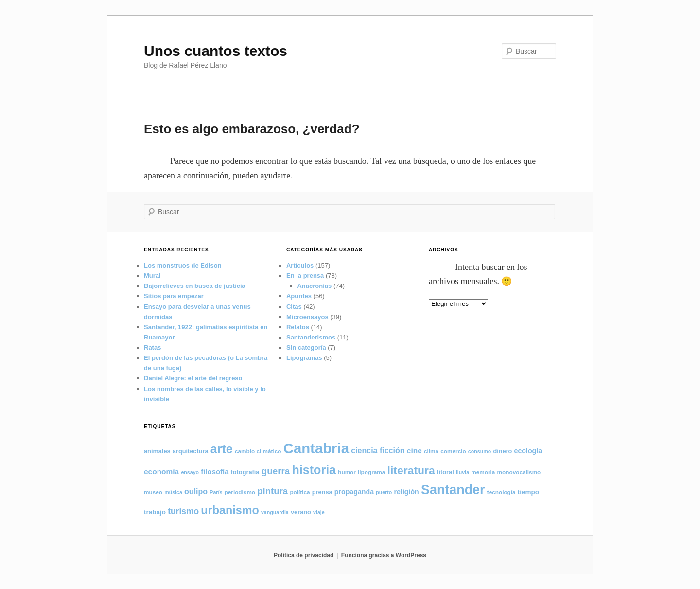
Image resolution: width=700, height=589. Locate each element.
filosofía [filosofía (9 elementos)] (215, 472)
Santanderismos (311, 337)
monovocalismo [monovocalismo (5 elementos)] (519, 472)
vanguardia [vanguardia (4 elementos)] (275, 512)
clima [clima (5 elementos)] (431, 451)
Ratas (152, 348)
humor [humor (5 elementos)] (347, 472)
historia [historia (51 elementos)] (314, 470)
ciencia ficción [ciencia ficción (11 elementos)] (378, 450)
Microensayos (307, 317)
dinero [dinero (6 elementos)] (502, 451)
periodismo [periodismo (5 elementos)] (240, 492)
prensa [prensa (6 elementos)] (322, 492)
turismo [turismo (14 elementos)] (183, 511)
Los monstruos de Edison (183, 265)
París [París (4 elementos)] (216, 492)
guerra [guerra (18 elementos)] (276, 471)
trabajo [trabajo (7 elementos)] (155, 512)
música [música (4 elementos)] (173, 492)
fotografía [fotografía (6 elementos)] (245, 472)
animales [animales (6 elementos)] (157, 451)
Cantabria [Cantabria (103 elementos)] (316, 448)
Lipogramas (304, 358)
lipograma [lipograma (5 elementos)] (371, 472)
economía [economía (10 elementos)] (161, 472)
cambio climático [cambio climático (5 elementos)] (258, 451)
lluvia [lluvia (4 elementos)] (463, 472)
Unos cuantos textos (216, 51)
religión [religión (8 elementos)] (407, 492)
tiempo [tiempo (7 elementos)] (528, 492)
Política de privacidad (304, 555)
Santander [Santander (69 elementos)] (453, 490)
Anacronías (314, 286)
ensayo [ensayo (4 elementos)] (190, 472)
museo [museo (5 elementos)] (153, 492)
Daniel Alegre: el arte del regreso (193, 378)
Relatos (298, 327)
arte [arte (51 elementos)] (222, 449)
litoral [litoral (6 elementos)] (446, 472)
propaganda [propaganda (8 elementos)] (354, 492)
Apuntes (299, 296)
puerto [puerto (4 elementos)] (384, 492)
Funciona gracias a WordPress (384, 555)
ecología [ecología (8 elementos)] (528, 451)
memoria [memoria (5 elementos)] (483, 472)
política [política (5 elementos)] (300, 492)
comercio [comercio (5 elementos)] (453, 451)
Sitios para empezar (174, 296)
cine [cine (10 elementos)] (414, 451)
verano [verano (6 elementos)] (301, 512)
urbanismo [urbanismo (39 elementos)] (230, 510)
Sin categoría (306, 348)
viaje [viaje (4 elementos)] (319, 512)
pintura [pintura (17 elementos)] (272, 491)
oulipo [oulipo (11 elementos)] (196, 491)
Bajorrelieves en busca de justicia (195, 286)
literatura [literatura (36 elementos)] (411, 470)
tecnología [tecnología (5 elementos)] (501, 492)
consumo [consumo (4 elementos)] (480, 451)
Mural (152, 276)
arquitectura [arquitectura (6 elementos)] (191, 451)
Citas (294, 307)
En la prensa (305, 276)
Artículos (300, 265)
